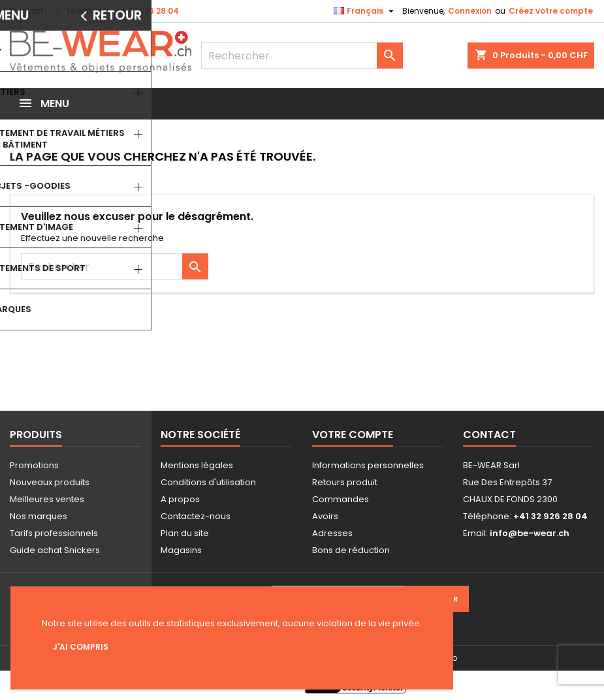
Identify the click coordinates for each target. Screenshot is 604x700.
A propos (180, 499)
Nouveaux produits (50, 482)
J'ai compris (81, 647)
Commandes (341, 499)
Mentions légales (197, 465)
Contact (26, 11)
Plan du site (185, 533)
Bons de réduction (351, 550)
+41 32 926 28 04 (145, 11)
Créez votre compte (551, 11)
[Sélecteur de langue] (365, 11)
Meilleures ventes (47, 499)
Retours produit (345, 482)
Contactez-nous (196, 516)
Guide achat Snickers (55, 550)
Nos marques (39, 516)
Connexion (470, 11)
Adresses (332, 533)
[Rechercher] (302, 56)
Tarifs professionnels (54, 533)
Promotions (34, 465)
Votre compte (353, 435)
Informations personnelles (368, 465)
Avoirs (325, 516)
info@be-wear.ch (530, 533)
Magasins (181, 550)
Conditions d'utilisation (208, 482)
